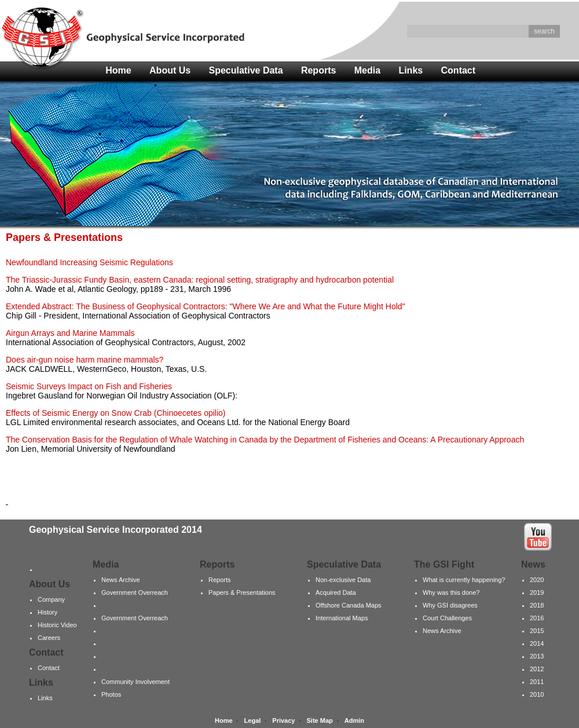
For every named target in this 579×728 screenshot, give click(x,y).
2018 (537, 605)
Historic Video (57, 625)
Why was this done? (451, 592)
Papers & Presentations (242, 592)
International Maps (342, 618)
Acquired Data (336, 592)
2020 (537, 580)
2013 (537, 656)
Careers (49, 638)
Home (118, 70)
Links (411, 70)
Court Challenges (447, 618)
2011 (537, 682)
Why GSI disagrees (450, 605)
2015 (537, 631)
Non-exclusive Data (343, 580)
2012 (537, 669)
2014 (537, 643)
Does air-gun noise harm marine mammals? (85, 360)
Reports (318, 70)
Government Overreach (135, 592)
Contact (459, 70)
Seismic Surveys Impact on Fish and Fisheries (89, 386)
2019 (537, 592)
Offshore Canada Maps (349, 605)
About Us (170, 70)
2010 (537, 694)
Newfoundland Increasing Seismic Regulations (89, 262)
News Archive (121, 580)
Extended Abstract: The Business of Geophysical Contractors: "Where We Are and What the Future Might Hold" (206, 306)
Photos (111, 694)
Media (367, 70)
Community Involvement (135, 682)
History (47, 612)
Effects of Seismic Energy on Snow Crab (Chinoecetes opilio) (116, 413)
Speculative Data (246, 70)
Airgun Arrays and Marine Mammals (70, 333)
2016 (537, 618)
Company (51, 599)
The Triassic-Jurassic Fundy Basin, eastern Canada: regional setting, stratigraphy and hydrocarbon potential (200, 280)
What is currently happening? (464, 580)
